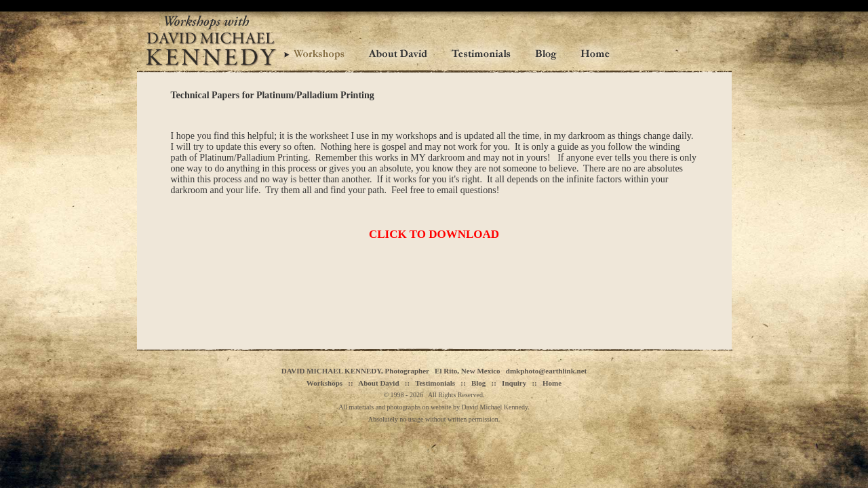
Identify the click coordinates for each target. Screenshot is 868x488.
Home (552, 383)
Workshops (324, 383)
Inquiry (514, 383)
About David (378, 383)
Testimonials (435, 383)
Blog (478, 383)
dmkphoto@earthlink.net (546, 371)
